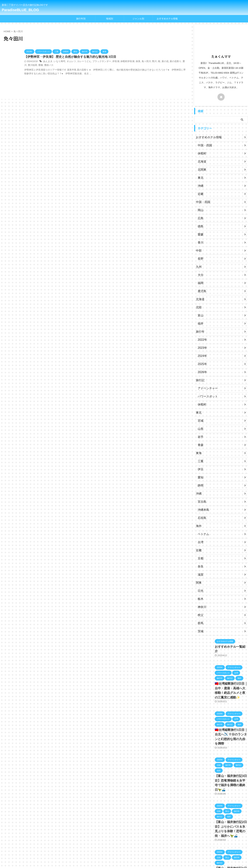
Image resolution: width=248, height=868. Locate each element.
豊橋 (30, 66)
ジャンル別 (138, 19)
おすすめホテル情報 (167, 19)
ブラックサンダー (98, 62)
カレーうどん (81, 62)
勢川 (147, 62)
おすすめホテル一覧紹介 (229, 646)
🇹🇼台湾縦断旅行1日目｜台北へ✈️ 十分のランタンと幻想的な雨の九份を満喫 (231, 731)
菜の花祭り (166, 62)
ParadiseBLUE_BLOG (20, 10)
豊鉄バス (37, 66)
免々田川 (139, 62)
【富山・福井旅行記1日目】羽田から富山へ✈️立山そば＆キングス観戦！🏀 (231, 850)
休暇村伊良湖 (121, 62)
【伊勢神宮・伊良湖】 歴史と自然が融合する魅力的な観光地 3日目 (68, 57)
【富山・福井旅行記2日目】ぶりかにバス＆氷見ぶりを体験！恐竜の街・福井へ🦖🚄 (231, 810)
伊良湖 (111, 62)
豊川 (175, 62)
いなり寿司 (58, 62)
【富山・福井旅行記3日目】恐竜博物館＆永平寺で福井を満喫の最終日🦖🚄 (231, 771)
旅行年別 (81, 19)
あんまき (47, 62)
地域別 (110, 19)
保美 (131, 62)
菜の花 (157, 62)
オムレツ (69, 62)
